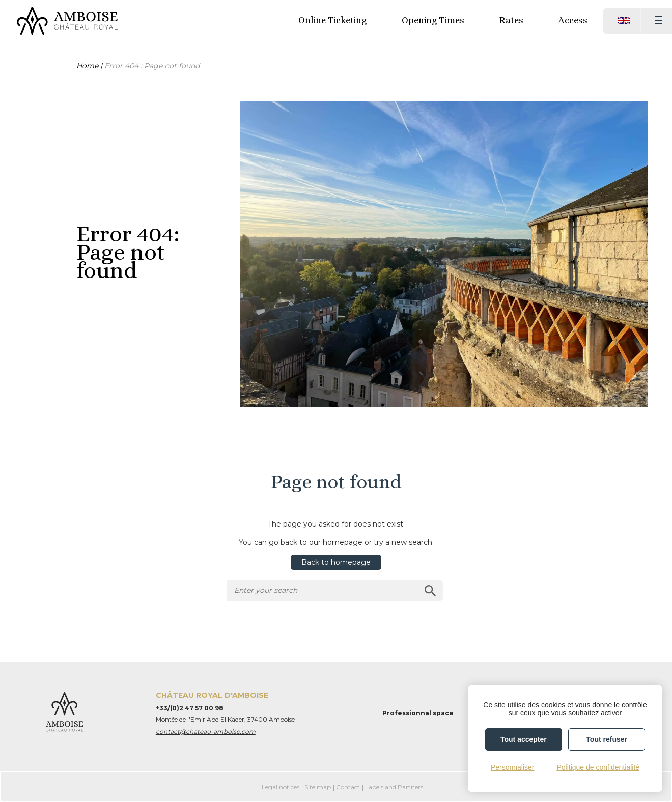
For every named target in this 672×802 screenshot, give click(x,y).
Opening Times (433, 20)
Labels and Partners (394, 787)
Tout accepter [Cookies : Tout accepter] (524, 739)
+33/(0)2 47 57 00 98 (190, 708)
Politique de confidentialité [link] (598, 767)
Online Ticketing (332, 20)
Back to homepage (336, 562)
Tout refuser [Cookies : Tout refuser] (607, 739)
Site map (318, 787)
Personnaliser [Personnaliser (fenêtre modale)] (513, 767)
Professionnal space (418, 713)
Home (87, 66)
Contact (348, 787)
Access (573, 20)
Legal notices (281, 787)
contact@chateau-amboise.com (206, 731)
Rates (511, 20)
